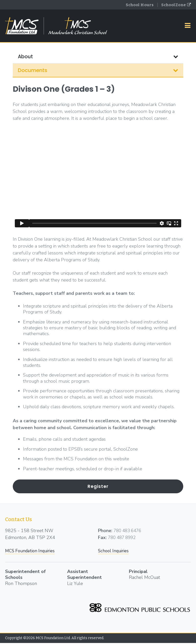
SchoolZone (175, 5)
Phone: (105, 531)
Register (98, 487)
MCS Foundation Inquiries (32, 552)
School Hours (135, 5)
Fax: (102, 538)
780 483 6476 (129, 531)
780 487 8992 (123, 538)
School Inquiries (115, 552)
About (98, 58)
